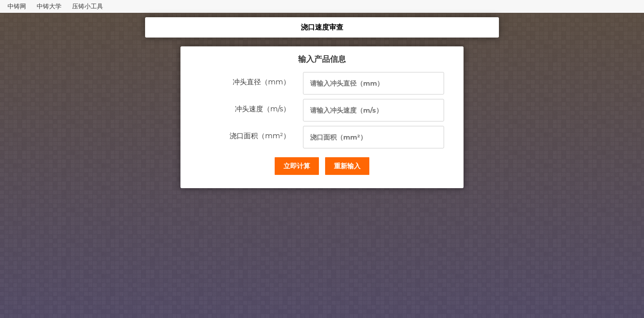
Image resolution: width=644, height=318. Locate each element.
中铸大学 (49, 6)
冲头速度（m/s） (263, 109)
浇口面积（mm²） (260, 136)
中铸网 (17, 6)
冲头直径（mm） (261, 82)
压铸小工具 (88, 6)
